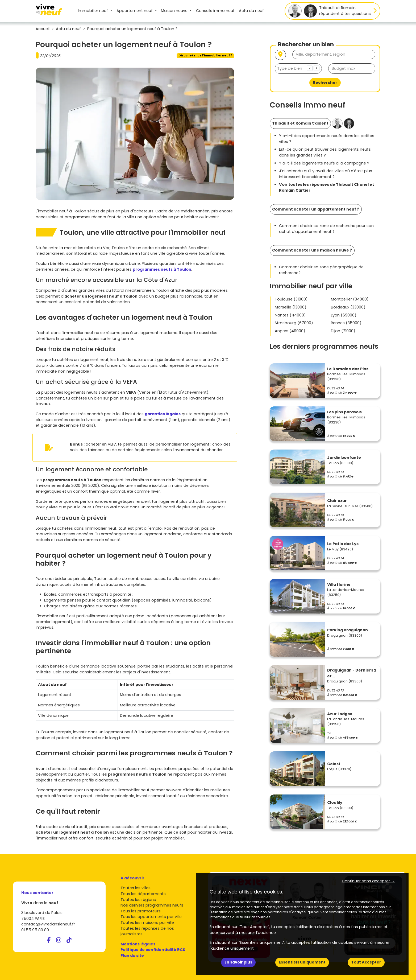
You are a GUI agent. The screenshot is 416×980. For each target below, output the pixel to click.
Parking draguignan (348, 630)
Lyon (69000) (344, 315)
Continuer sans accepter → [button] (368, 881)
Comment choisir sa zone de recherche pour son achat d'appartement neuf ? (326, 229)
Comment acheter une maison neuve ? (312, 250)
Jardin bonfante (344, 458)
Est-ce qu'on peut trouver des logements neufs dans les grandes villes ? (325, 152)
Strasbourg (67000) (294, 323)
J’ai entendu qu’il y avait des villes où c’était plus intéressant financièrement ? (326, 174)
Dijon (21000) (343, 331)
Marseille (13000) (291, 307)
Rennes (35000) (346, 323)
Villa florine (339, 584)
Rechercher (325, 83)
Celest (334, 764)
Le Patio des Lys (343, 544)
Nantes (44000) (290, 315)
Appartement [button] (135, 11)
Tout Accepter (366, 962)
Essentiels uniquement (302, 962)
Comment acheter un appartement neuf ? (316, 209)
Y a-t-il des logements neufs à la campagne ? (324, 163)
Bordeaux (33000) (348, 307)
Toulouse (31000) (291, 299)
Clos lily (335, 802)
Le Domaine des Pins (348, 369)
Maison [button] (175, 11)
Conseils (215, 11)
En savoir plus (238, 962)
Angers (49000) (290, 331)
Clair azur (337, 501)
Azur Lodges (340, 714)
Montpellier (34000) (350, 299)
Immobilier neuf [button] (93, 11)
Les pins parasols (344, 412)
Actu (251, 11)
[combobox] (298, 69)
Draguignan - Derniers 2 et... (352, 673)
